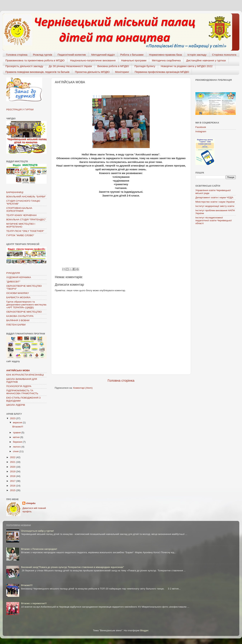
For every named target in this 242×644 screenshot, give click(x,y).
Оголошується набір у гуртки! (37, 531)
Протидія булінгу (145, 66)
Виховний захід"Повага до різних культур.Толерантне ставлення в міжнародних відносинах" (73, 567)
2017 (13, 481)
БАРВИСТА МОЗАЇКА (18, 297)
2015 (13, 490)
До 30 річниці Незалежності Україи (70, 66)
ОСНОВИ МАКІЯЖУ (18, 293)
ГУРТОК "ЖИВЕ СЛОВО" (20, 235)
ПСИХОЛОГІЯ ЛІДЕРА (19, 386)
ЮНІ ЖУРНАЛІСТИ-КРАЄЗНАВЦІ (25, 375)
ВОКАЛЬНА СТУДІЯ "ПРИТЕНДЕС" (26, 220)
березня (18, 442)
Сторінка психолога (224, 55)
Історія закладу (197, 55)
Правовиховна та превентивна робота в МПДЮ (35, 60)
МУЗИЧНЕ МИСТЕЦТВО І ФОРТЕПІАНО (21, 225)
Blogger (144, 630)
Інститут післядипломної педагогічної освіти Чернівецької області (213, 220)
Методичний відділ (103, 55)
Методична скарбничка (166, 60)
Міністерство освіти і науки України (215, 202)
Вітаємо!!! (18, 427)
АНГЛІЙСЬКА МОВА (18, 370)
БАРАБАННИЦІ (15, 192)
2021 (13, 462)
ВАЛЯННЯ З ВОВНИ (18, 320)
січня (16, 451)
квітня (17, 437)
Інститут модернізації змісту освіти (215, 206)
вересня (18, 422)
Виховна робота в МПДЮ (113, 66)
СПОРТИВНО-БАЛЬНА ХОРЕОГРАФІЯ (19, 209)
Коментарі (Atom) (83, 388)
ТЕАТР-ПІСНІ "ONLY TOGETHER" (25, 231)
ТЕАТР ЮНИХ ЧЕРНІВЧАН (21, 215)
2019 (13, 471)
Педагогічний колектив (72, 55)
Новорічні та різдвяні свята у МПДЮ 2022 (187, 66)
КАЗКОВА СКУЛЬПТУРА (20, 316)
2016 (13, 486)
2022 (13, 457)
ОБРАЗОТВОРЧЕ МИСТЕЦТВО (24, 312)
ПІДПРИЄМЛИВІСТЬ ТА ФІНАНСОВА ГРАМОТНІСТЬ (22, 392)
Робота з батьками (132, 55)
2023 (13, 418)
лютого (17, 447)
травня (17, 433)
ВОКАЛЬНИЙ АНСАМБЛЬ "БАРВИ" (26, 197)
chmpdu (31, 503)
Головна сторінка (17, 55)
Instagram (201, 131)
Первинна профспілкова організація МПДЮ (162, 72)
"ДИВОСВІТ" (13, 282)
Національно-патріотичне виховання (93, 60)
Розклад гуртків (43, 55)
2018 (13, 476)
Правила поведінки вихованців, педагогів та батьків (37, 72)
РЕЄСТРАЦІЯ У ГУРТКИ (20, 110)
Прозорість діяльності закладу (24, 66)
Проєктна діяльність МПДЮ (92, 72)
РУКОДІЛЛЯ (13, 273)
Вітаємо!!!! (27, 585)
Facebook (201, 127)
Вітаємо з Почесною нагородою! (39, 549)
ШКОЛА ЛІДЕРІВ (16, 405)
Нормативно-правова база (165, 55)
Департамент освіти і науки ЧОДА (214, 197)
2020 (13, 467)
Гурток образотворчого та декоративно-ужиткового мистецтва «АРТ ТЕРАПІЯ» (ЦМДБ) (26, 305)
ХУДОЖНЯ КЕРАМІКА (19, 277)
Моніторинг (122, 72)
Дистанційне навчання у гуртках (206, 60)
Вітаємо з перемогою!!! (34, 603)
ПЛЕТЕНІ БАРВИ (16, 325)
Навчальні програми (134, 60)
